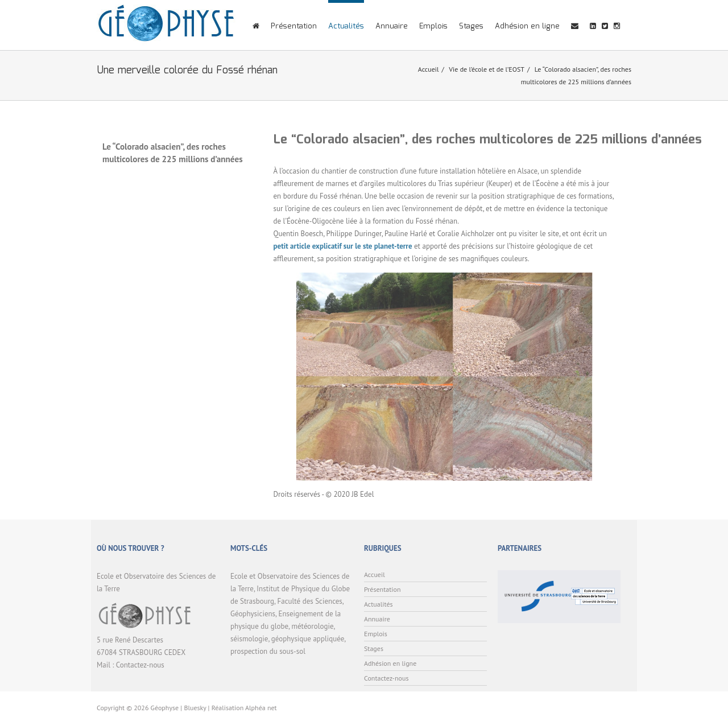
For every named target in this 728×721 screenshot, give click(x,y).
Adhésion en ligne (527, 26)
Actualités (346, 26)
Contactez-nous (140, 665)
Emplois (433, 26)
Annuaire (392, 26)
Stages (471, 26)
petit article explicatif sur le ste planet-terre (343, 246)
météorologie (312, 626)
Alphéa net (261, 708)
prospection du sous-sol (268, 651)
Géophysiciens (253, 614)
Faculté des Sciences (310, 601)
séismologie (249, 639)
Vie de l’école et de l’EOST (487, 69)
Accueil (429, 69)
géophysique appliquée (308, 639)
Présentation (294, 26)
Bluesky (195, 708)
